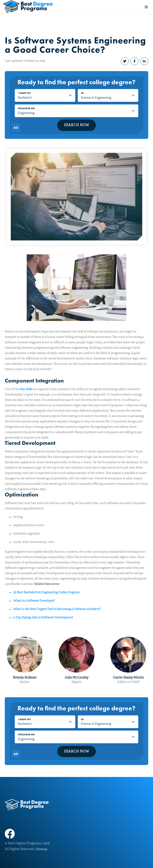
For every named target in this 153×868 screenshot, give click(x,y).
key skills (26, 389)
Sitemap (42, 849)
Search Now (77, 125)
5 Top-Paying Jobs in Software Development (43, 617)
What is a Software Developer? (34, 601)
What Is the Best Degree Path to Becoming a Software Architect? (57, 609)
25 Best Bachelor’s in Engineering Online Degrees (46, 592)
